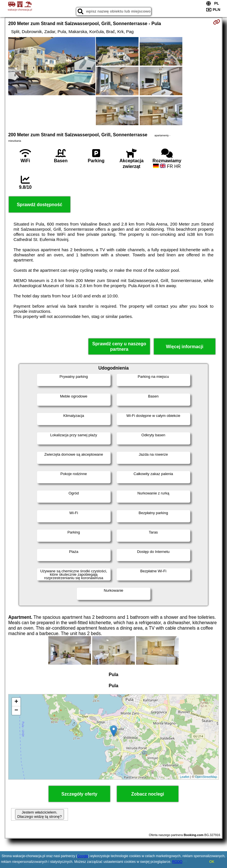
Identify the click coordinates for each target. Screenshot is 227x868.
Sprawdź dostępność (40, 205)
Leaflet (184, 777)
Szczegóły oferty (79, 794)
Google (83, 856)
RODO (177, 862)
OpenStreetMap (206, 777)
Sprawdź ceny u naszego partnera (119, 346)
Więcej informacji (184, 347)
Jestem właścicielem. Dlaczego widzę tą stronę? (40, 814)
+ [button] (16, 702)
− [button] (16, 711)
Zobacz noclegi (148, 794)
